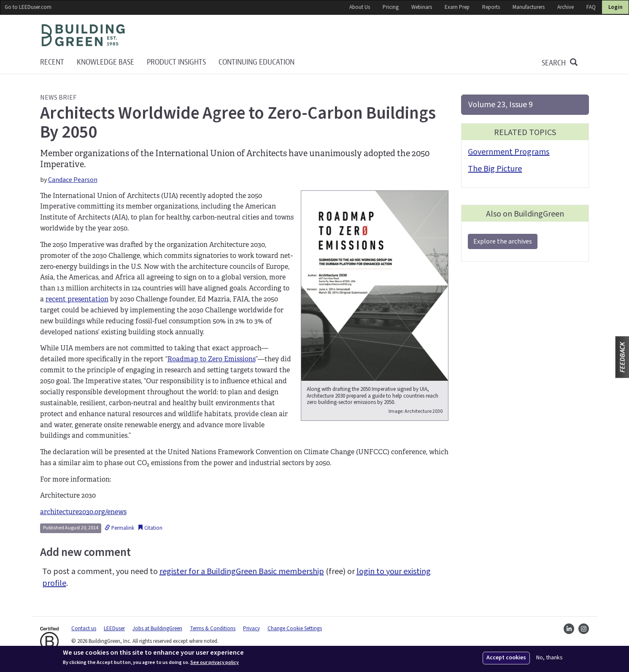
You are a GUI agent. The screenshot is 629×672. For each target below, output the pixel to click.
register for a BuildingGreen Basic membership (242, 572)
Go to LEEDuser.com (28, 7)
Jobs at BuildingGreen (157, 629)
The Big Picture (495, 169)
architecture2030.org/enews (83, 512)
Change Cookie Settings (295, 629)
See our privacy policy (215, 663)
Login (615, 7)
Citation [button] (150, 528)
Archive (566, 7)
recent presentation (77, 299)
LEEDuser (114, 629)
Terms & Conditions (213, 629)
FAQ (591, 7)
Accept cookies (506, 658)
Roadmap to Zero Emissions (212, 359)
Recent (52, 62)
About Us (360, 7)
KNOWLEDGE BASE (105, 62)
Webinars (422, 7)
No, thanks (549, 658)
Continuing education (256, 62)
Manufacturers (529, 7)
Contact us (84, 629)
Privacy (251, 629)
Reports (491, 7)
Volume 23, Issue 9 (501, 105)
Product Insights (176, 62)
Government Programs (509, 152)
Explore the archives (503, 241)
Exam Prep (457, 7)
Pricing (391, 7)
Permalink (119, 528)
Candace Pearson (73, 180)
